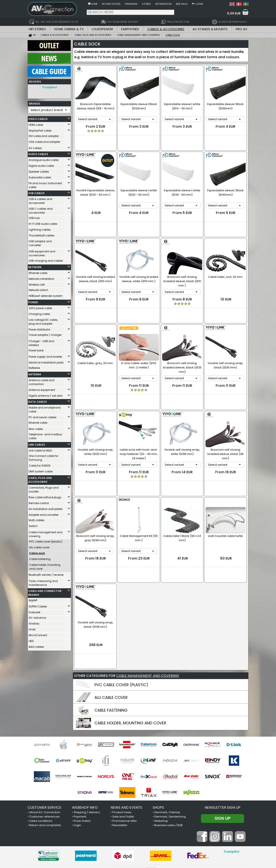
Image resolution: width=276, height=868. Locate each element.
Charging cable (39, 313)
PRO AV (241, 29)
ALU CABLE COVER (111, 650)
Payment (80, 769)
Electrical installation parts (46, 361)
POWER (33, 301)
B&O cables (36, 646)
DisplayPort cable (40, 130)
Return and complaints (45, 778)
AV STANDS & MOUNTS (210, 29)
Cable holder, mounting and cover (45, 566)
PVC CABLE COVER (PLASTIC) (121, 637)
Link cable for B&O (40, 449)
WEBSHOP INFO (85, 760)
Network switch (38, 289)
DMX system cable (41, 470)
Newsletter (120, 778)
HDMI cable (36, 124)
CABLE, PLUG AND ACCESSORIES (40, 479)
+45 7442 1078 (195, 841)
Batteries (34, 367)
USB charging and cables (46, 260)
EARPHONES (130, 29)
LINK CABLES (37, 444)
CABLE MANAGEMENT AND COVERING (148, 628)
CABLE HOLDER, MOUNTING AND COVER (130, 675)
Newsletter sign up (223, 760)
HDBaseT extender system (46, 295)
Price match (82, 773)
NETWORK (35, 266)
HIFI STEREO (37, 29)
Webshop (161, 773)
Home (94, 4)
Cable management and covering (45, 533)
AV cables (35, 147)
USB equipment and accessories (42, 252)
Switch (33, 525)
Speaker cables (39, 171)
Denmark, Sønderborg (170, 769)
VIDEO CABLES (38, 118)
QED (31, 640)
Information (163, 4)
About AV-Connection (45, 765)
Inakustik (34, 611)
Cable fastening (40, 558)
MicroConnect (38, 634)
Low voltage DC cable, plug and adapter (43, 321)
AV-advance (37, 617)
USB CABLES (36, 192)
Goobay (34, 622)
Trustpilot (49, 87)
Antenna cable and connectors (42, 381)
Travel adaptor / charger (45, 334)
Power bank (36, 349)
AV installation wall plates (46, 508)
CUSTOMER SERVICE (44, 760)
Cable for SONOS (40, 465)
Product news (122, 765)
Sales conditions (41, 773)
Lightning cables (40, 229)
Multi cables (37, 519)
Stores (146, 4)
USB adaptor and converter (40, 242)
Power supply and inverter (45, 356)
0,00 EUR (234, 13)
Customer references (45, 769)
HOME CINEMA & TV (69, 29)
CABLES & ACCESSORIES (166, 29)
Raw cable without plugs (45, 496)
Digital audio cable (41, 165)
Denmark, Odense (167, 765)
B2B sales (182, 4)
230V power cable (40, 307)
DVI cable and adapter (44, 135)
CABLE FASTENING (111, 663)
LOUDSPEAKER (102, 29)
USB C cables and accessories (41, 210)
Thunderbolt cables (42, 234)
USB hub (34, 217)
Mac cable (36, 428)
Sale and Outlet (123, 769)
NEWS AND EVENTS (126, 760)
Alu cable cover (39, 546)
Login (199, 4)
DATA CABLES (38, 401)
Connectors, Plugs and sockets (44, 488)
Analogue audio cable (44, 159)
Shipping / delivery (87, 765)
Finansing (131, 4)
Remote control (39, 502)
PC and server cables (43, 416)
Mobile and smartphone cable (45, 408)
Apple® (33, 599)
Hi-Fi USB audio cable (43, 223)
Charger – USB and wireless (41, 342)
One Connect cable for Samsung (43, 457)
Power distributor (39, 328)
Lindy (32, 628)
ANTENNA (35, 373)
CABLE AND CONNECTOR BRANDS (45, 592)
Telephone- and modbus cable (45, 435)
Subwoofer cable (40, 176)
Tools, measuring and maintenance (43, 582)
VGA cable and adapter (44, 141)
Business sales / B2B (169, 778)
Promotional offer (125, 773)
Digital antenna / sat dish (46, 395)
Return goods (111, 4)
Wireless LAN (37, 284)
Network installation (42, 278)
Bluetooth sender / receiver (46, 574)
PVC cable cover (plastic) (46, 540)
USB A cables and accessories (40, 200)
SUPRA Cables (38, 605)
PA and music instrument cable (45, 184)
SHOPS (158, 760)
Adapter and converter (44, 514)
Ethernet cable (38, 272)
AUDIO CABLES (38, 153)
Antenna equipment (42, 389)
